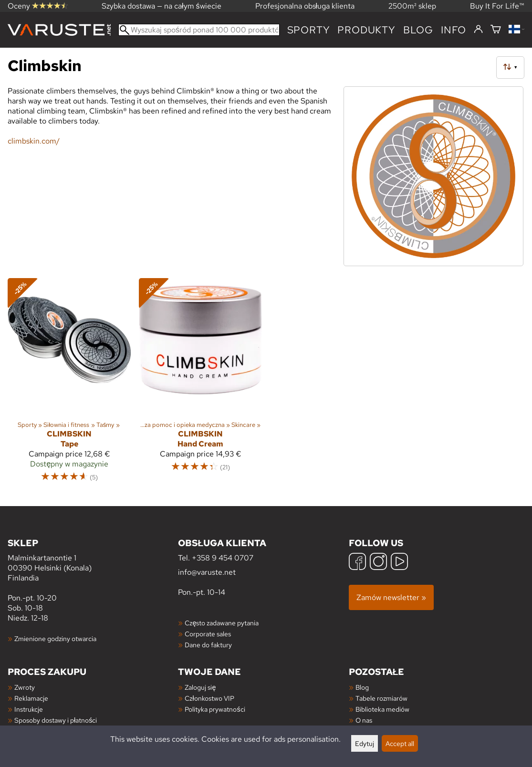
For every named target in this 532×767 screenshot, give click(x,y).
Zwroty (25, 687)
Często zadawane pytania (222, 623)
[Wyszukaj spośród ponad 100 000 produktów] (199, 30)
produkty (366, 30)
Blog (362, 687)
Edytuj (365, 743)
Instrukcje (29, 709)
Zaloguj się (200, 687)
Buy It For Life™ (497, 6)
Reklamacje (31, 698)
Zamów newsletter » (391, 597)
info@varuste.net (207, 572)
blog (418, 30)
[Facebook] (357, 563)
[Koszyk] (496, 30)
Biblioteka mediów (382, 709)
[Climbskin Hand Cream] (201, 384)
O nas (364, 720)
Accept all (400, 743)
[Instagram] (378, 563)
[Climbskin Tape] (69, 384)
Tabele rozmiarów (381, 698)
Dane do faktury (208, 645)
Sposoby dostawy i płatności (56, 720)
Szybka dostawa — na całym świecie (162, 6)
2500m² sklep (412, 6)
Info (454, 30)
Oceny (38, 6)
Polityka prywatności (215, 709)
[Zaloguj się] (478, 30)
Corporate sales (208, 634)
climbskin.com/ (34, 141)
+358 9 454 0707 (223, 558)
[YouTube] (399, 563)
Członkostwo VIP (209, 698)
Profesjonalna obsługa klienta (305, 6)
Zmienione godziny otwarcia (55, 638)
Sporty (309, 30)
